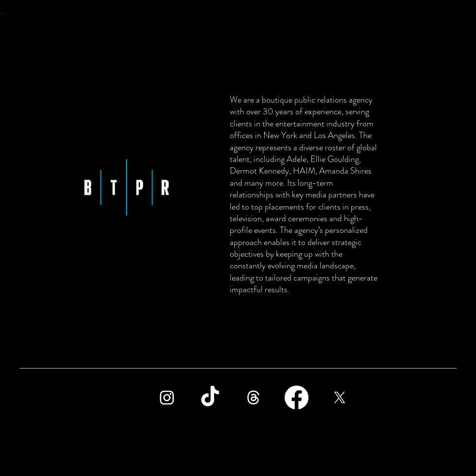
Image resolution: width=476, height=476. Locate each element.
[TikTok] (210, 397)
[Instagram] (167, 397)
